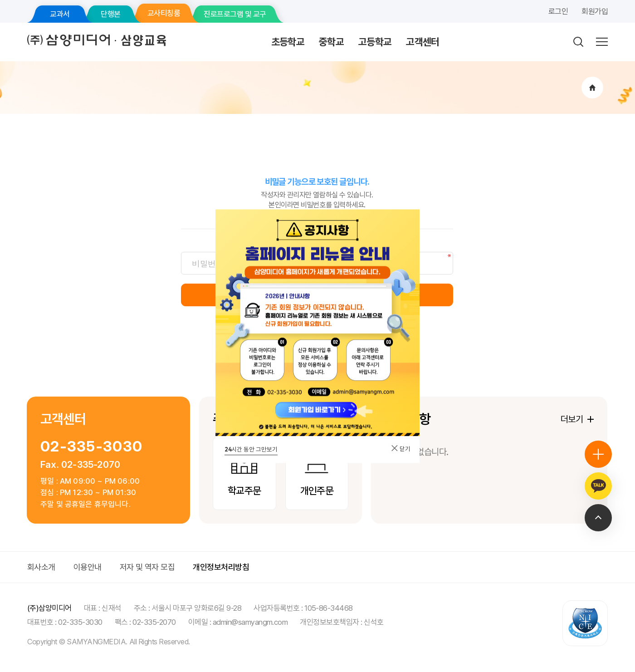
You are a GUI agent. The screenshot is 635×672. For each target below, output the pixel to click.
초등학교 (288, 42)
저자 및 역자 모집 (147, 567)
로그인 (558, 11)
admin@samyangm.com (250, 622)
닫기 (401, 449)
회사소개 (41, 567)
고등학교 (375, 42)
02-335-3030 (91, 446)
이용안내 (88, 567)
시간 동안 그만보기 (251, 449)
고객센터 (423, 42)
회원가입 (595, 11)
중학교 (331, 42)
